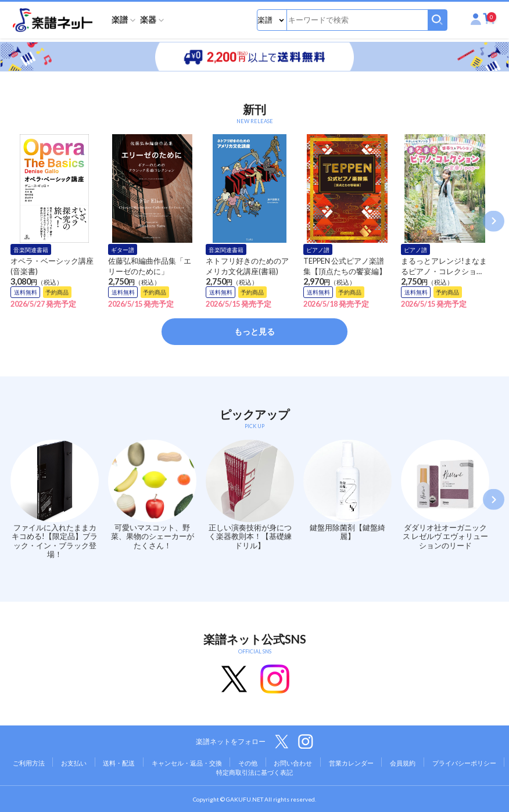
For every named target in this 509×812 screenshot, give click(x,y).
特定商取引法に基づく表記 (254, 772)
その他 (248, 763)
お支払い (74, 763)
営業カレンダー (351, 763)
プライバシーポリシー (464, 763)
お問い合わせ (293, 763)
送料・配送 (119, 763)
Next (494, 221)
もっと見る (254, 331)
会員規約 (403, 763)
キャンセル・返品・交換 (187, 763)
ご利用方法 (29, 763)
